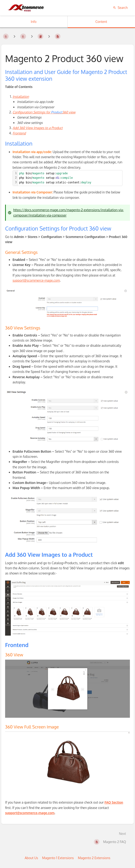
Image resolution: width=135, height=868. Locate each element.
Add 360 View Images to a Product (38, 128)
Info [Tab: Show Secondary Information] (34, 22)
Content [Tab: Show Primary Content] (101, 22)
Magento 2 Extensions (94, 858)
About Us (31, 858)
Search (120, 8)
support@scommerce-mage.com (36, 280)
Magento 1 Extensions (58, 858)
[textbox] (70, 178)
